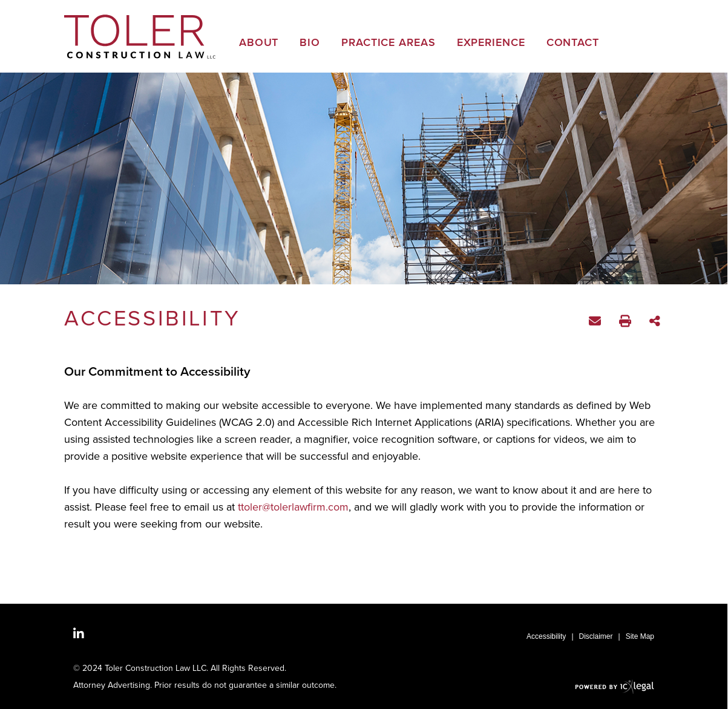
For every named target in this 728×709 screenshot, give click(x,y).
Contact (573, 44)
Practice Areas (389, 44)
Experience (491, 44)
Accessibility (546, 636)
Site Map (640, 636)
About (259, 44)
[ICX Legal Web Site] (615, 686)
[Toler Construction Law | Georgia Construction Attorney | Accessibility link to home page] (140, 37)
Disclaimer (596, 636)
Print (627, 323)
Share (656, 322)
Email (596, 323)
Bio (310, 44)
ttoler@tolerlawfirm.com (293, 507)
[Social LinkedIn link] (79, 634)
